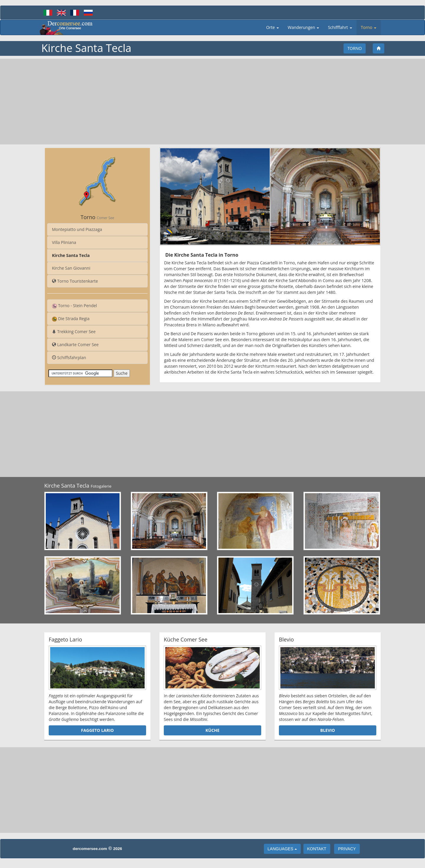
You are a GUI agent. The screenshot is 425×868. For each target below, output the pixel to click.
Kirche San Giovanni (71, 268)
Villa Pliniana (64, 242)
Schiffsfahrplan (69, 358)
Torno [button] (369, 27)
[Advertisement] (212, 102)
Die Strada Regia (71, 319)
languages (282, 849)
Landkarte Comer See (75, 345)
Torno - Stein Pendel (74, 306)
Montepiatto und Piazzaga (77, 229)
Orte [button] (273, 27)
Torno (355, 48)
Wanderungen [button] (303, 27)
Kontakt (317, 849)
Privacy (347, 849)
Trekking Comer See (74, 332)
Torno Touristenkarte (75, 281)
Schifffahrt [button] (340, 27)
